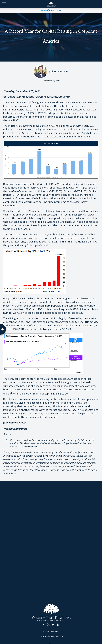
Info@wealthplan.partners (51, 636)
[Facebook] (44, 624)
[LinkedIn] (53, 624)
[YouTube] (58, 624)
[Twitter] (48, 624)
